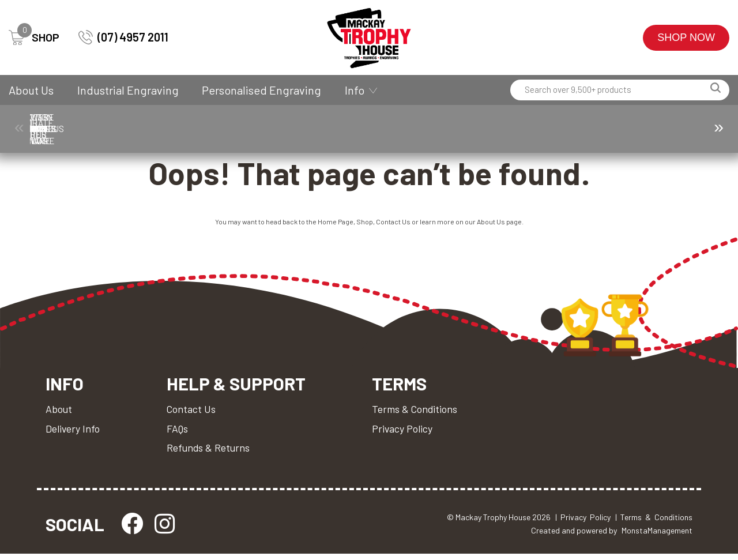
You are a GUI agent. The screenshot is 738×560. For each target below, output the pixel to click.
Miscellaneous (621, 129)
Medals (556, 129)
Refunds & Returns (210, 453)
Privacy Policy (406, 433)
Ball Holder (107, 129)
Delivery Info (73, 433)
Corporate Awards (291, 129)
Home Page (336, 225)
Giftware (505, 129)
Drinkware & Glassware (446, 129)
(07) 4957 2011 (123, 37)
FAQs (179, 433)
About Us (31, 90)
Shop (365, 225)
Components (165, 129)
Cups (345, 129)
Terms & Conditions (419, 414)
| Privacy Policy (583, 523)
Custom (391, 129)
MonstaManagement (657, 536)
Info (355, 90)
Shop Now (686, 37)
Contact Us (393, 225)
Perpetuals (695, 129)
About (59, 414)
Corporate (230, 129)
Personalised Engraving (261, 90)
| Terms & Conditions (654, 523)
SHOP (34, 38)
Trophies (57, 129)
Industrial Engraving (128, 90)
